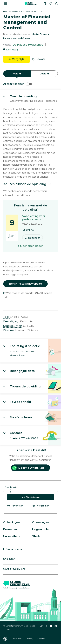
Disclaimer (17, 639)
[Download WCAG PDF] (5, 639)
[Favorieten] (51, 4)
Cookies (41, 639)
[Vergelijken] (45, 4)
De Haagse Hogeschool (28, 45)
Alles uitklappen (17, 84)
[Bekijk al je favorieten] (15, 506)
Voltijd (17, 74)
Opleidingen (11, 522)
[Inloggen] (56, 4)
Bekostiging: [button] (12, 321)
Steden (37, 536)
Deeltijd (44, 74)
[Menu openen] (5, 4)
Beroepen (10, 529)
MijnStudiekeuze (31, 497)
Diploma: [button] (9, 330)
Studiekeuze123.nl (14, 569)
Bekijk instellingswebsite (25, 284)
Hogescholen (41, 529)
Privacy (30, 639)
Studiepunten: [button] (13, 326)
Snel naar (9, 559)
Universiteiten (13, 536)
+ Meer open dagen (31, 246)
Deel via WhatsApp (28, 468)
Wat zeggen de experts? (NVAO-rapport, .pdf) (28, 295)
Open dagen (41, 522)
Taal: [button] (7, 317)
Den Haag (12, 50)
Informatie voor (13, 549)
